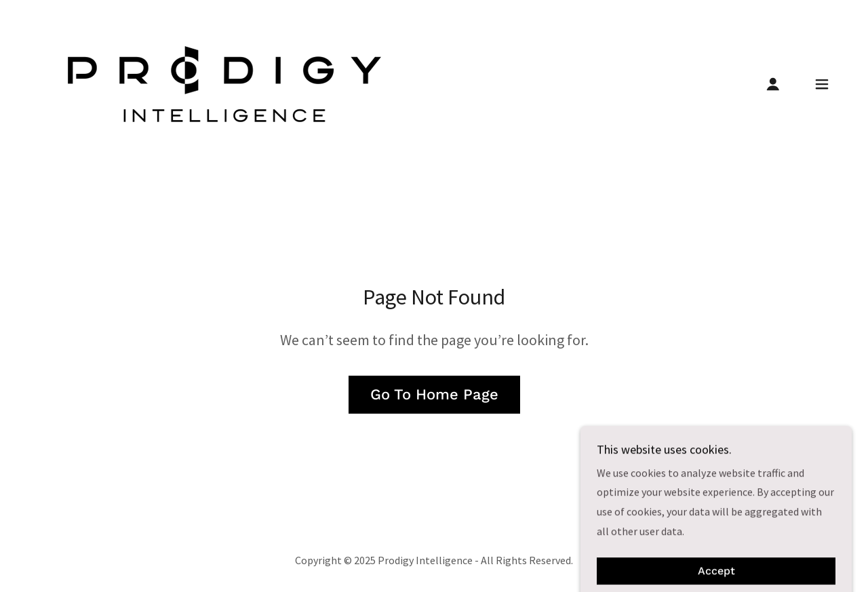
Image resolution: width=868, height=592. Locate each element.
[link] (224, 83)
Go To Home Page (434, 394)
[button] (773, 84)
